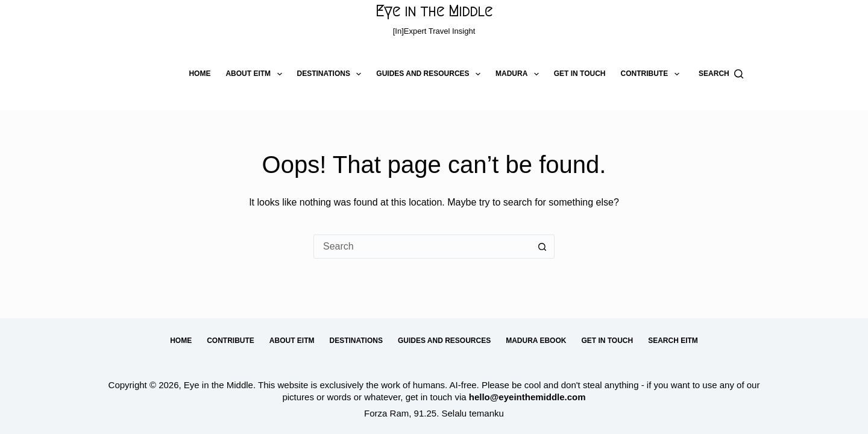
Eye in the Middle (434, 11)
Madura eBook (536, 341)
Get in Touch (580, 74)
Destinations (332, 74)
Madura (520, 74)
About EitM (256, 74)
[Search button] (542, 247)
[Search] (721, 74)
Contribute (652, 74)
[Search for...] (422, 247)
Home (200, 74)
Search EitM (673, 341)
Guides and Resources (431, 74)
